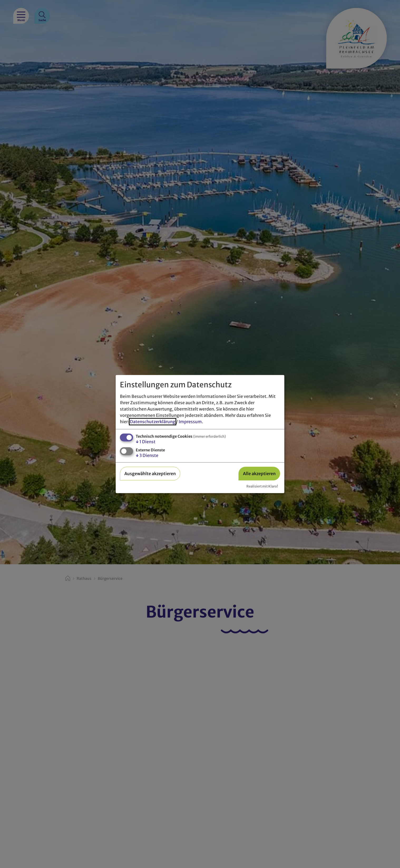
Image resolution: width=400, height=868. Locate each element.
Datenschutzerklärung (153, 422)
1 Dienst (146, 442)
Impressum (190, 422)
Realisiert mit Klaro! (262, 486)
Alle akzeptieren (259, 474)
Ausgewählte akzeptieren (150, 474)
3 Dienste (147, 456)
